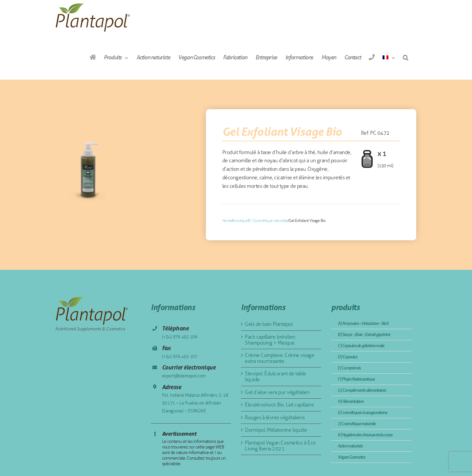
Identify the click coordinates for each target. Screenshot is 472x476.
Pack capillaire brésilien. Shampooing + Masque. (270, 340)
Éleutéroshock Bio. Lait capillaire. (280, 405)
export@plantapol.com (184, 376)
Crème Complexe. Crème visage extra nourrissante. (279, 358)
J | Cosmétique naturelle (268, 221)
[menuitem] (389, 57)
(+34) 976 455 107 (180, 357)
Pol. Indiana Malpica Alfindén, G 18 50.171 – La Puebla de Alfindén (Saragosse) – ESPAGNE (195, 403)
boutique (240, 221)
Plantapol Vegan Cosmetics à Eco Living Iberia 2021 (280, 446)
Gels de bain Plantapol (269, 324)
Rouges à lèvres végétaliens (275, 417)
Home (227, 221)
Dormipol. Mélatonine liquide (276, 430)
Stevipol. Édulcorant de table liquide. (275, 377)
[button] (405, 57)
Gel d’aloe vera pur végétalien (277, 392)
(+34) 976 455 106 (180, 337)
